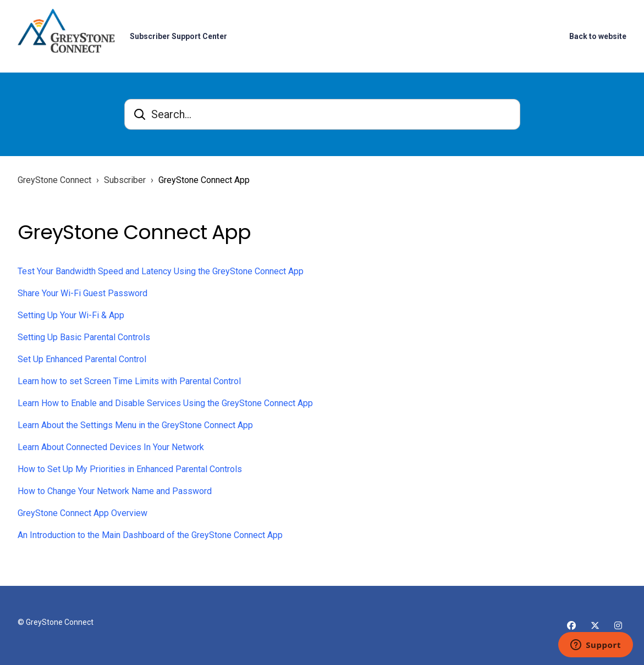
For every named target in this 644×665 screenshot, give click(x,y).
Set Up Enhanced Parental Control (82, 359)
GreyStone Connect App (204, 180)
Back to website (598, 36)
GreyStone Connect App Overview (82, 513)
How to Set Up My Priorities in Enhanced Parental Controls (130, 469)
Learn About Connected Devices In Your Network (111, 447)
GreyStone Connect (54, 180)
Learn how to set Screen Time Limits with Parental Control (129, 381)
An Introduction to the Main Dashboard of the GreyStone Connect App (150, 535)
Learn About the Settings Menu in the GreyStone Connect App (135, 425)
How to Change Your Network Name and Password (115, 491)
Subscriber (125, 180)
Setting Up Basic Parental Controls (84, 337)
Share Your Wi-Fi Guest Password (82, 293)
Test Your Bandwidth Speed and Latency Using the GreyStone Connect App (161, 271)
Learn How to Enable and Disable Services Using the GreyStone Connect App (165, 403)
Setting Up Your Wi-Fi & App (71, 315)
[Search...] (322, 114)
